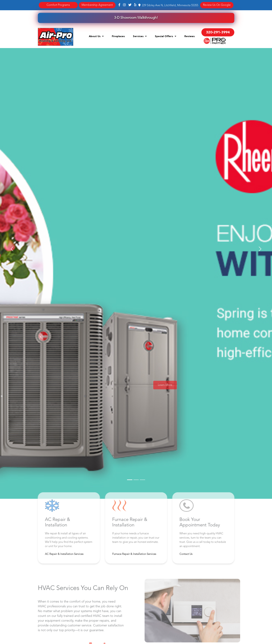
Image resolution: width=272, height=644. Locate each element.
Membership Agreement (97, 5)
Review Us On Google (217, 5)
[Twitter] (130, 5)
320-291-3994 (218, 33)
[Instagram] (124, 5)
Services (140, 36)
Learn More (165, 392)
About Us (96, 36)
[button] (12, 249)
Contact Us (186, 561)
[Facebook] (120, 5)
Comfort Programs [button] (58, 5)
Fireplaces (118, 36)
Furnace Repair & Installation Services (134, 561)
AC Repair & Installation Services (64, 561)
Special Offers (166, 36)
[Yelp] (135, 5)
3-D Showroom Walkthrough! (136, 18)
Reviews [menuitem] (190, 36)
